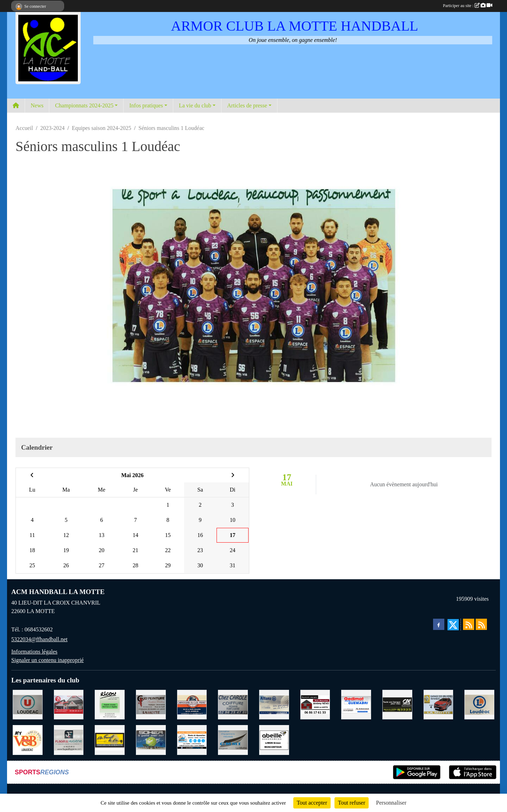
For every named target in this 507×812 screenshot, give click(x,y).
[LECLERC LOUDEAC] (479, 704)
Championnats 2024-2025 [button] (84, 105)
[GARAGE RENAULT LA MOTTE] (439, 704)
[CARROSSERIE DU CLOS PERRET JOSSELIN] (192, 704)
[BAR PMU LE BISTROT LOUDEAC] (69, 704)
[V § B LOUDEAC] (28, 739)
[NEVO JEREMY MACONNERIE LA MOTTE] (315, 704)
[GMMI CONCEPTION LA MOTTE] (233, 739)
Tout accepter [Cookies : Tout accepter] (312, 803)
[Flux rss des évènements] (481, 624)
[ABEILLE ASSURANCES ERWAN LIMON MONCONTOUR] (274, 739)
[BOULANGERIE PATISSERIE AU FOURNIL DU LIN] (110, 739)
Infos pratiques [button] (146, 105)
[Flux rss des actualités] (469, 624)
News (37, 105)
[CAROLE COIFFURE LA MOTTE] (233, 704)
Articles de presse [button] (247, 105)
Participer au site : (468, 6)
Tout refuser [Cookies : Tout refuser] (352, 803)
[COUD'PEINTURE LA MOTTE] (151, 704)
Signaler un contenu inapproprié (48, 660)
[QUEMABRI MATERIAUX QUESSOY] (356, 704)
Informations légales (34, 652)
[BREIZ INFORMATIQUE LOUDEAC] (192, 739)
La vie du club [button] (195, 105)
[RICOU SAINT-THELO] (110, 704)
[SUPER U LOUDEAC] (28, 704)
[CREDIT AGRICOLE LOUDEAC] (397, 704)
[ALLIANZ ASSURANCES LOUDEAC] (274, 704)
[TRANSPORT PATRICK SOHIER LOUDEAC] (151, 739)
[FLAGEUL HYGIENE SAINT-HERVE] (69, 739)
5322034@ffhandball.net (39, 639)
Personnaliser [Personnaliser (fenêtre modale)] (391, 803)
